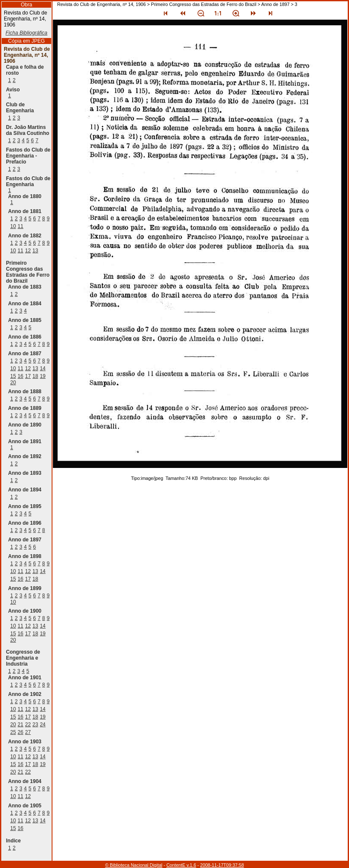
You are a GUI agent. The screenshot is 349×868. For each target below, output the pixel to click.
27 (28, 732)
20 (13, 383)
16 (20, 376)
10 (13, 226)
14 (42, 368)
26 (20, 732)
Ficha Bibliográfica (26, 33)
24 (42, 725)
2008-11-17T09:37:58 (222, 865)
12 (28, 251)
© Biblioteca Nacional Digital (134, 865)
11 (20, 226)
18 (35, 376)
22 (28, 725)
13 (35, 251)
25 (13, 732)
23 (35, 725)
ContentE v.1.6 (181, 865)
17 (28, 376)
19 (42, 376)
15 (13, 376)
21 (20, 725)
